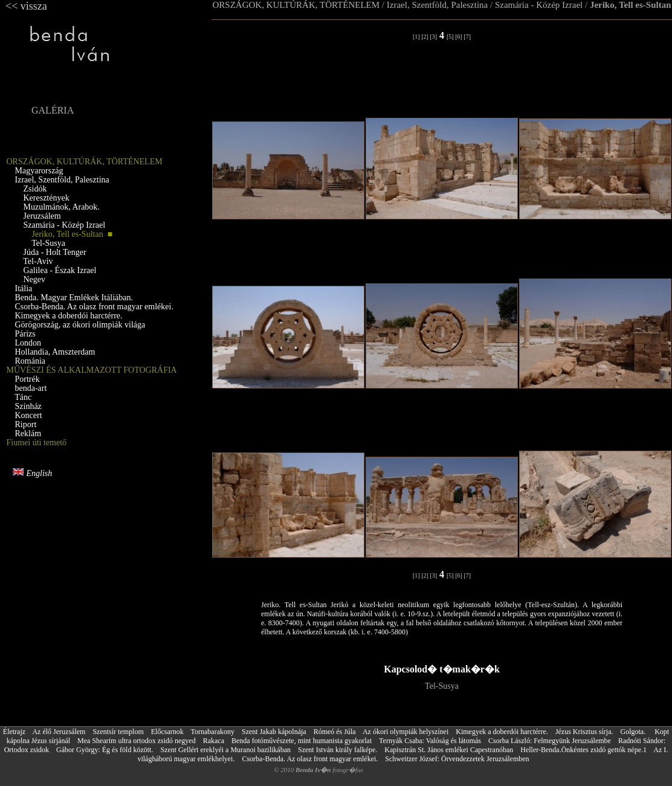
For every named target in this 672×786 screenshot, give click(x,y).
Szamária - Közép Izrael (539, 5)
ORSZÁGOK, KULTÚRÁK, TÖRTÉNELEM (296, 5)
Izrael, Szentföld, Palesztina (437, 5)
